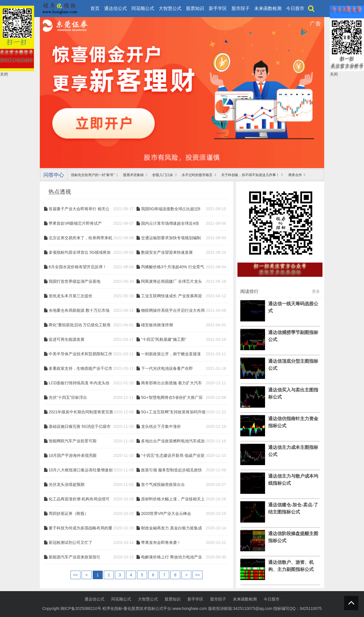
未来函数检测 (268, 8)
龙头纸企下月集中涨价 (161, 426)
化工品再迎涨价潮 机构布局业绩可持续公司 (79, 499)
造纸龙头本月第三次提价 (71, 296)
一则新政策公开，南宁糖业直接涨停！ (171, 354)
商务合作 (295, 175)
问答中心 (54, 175)
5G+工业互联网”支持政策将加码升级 (173, 412)
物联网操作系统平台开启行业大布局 (173, 310)
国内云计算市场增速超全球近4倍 (170, 223)
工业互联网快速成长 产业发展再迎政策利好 (171, 296)
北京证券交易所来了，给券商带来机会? (80, 238)
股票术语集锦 (133, 175)
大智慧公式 (170, 8)
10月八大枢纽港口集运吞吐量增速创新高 (81, 470)
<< (75, 575)
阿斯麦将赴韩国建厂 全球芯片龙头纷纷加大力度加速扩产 (171, 282)
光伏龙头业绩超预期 (67, 484)
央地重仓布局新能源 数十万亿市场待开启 (79, 311)
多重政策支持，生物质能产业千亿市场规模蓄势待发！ (80, 369)
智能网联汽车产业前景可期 (73, 441)
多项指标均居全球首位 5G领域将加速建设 (80, 253)
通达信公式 (115, 8)
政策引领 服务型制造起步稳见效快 (171, 470)
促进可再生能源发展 (67, 339)
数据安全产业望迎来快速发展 (167, 252)
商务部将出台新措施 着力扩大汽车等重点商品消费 (171, 383)
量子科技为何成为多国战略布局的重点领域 (80, 528)
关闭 (4, 74)
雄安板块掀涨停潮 (157, 325)
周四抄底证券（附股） (69, 513)
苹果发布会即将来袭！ (161, 542)
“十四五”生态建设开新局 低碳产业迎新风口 (173, 456)
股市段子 (241, 8)
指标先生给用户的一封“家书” (93, 175)
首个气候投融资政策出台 (163, 484)
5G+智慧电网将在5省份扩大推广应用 (172, 398)
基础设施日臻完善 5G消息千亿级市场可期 (80, 427)
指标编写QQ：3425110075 (297, 608)
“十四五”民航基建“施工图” (164, 339)
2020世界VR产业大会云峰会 (166, 513)
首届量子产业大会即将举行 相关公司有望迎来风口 (79, 209)
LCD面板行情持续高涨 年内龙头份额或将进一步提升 (79, 383)
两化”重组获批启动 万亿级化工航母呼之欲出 (80, 325)
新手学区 (218, 8)
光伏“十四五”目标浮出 (68, 397)
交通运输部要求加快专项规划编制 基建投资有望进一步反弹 (171, 238)
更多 (316, 291)
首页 (95, 8)
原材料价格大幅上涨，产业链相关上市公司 (173, 499)
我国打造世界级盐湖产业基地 (75, 281)
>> (197, 575)
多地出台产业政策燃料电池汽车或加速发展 (173, 441)
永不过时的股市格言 (197, 175)
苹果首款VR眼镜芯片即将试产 (75, 223)
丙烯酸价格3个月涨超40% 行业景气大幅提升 (173, 267)
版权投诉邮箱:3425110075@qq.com (240, 608)
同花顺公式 (143, 8)
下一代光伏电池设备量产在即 (167, 368)
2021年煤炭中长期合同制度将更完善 (81, 412)
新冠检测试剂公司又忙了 (71, 542)
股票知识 (195, 8)
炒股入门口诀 (163, 175)
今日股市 (295, 8)
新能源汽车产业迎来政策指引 (75, 557)
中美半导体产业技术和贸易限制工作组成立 (80, 354)
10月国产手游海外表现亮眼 (73, 455)
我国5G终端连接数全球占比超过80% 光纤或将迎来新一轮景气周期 (171, 209)
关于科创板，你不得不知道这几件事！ (250, 175)
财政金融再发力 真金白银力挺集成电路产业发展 (171, 528)
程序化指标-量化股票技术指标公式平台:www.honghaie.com (155, 608)
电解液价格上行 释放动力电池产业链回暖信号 (171, 557)
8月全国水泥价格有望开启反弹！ (78, 267)
